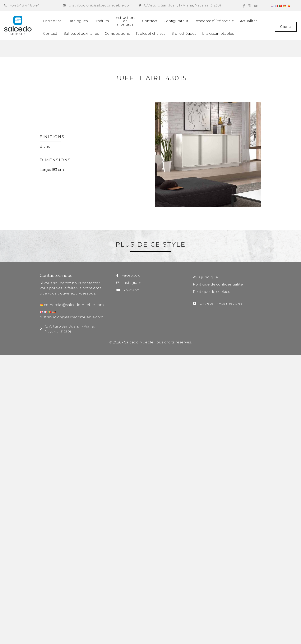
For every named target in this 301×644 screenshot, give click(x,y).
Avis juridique (205, 277)
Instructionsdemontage (125, 21)
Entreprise (52, 21)
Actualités (249, 21)
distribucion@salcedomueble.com (72, 317)
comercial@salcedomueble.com (73, 305)
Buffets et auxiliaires (81, 34)
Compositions (117, 34)
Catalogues (78, 21)
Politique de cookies (212, 292)
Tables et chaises (150, 34)
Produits (101, 21)
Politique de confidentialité (218, 284)
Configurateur (176, 21)
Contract (150, 21)
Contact (50, 34)
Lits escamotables (218, 34)
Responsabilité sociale (214, 21)
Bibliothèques (184, 34)
